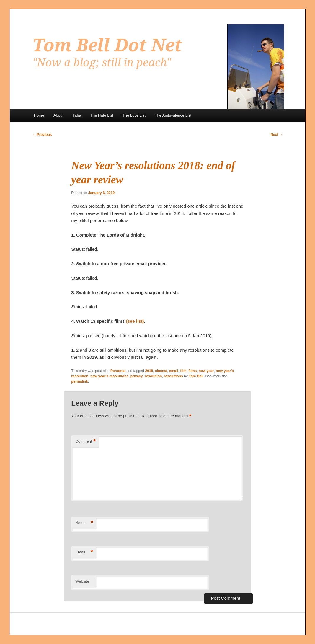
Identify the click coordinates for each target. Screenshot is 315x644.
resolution (153, 376)
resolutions (173, 376)
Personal (118, 371)
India (77, 115)
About (58, 115)
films (192, 371)
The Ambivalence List (173, 115)
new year (206, 371)
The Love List (134, 115)
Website (82, 581)
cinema (161, 371)
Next (276, 135)
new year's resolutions (109, 376)
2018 (149, 371)
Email (84, 552)
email (174, 371)
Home (39, 115)
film (183, 371)
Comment (85, 442)
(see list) (135, 321)
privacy (137, 376)
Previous (42, 135)
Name (84, 523)
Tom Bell (196, 376)
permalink (80, 381)
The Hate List (102, 115)
